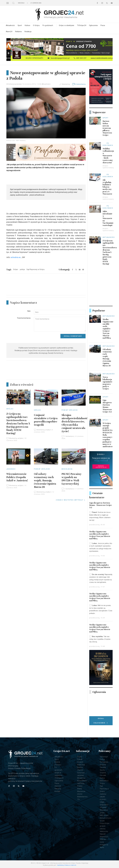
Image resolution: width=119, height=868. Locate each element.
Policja (102, 759)
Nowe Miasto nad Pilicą (82, 782)
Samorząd (104, 757)
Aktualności (10, 25)
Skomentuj (66, 84)
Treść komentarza (24, 318)
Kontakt (57, 791)
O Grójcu (36, 25)
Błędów (80, 767)
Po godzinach (48, 25)
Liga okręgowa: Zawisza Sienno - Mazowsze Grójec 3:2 (107, 406)
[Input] (60, 312)
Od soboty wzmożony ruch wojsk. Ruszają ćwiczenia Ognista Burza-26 (45, 480)
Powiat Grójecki (70, 410)
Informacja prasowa (14, 84)
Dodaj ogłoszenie (101, 721)
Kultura (27, 25)
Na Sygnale (104, 762)
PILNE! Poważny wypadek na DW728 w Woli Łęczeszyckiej (72, 479)
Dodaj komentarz (73, 336)
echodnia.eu (16, 257)
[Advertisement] (46, 292)
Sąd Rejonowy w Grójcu (104, 789)
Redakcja (28, 32)
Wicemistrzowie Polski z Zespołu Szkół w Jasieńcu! (17, 477)
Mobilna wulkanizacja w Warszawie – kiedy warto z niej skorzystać (108, 156)
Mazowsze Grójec (104, 811)
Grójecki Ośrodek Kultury (103, 775)
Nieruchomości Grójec (106, 819)
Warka (80, 789)
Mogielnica (67, 469)
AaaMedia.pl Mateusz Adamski (67, 865)
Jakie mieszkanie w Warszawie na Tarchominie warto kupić (108, 218)
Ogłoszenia (93, 25)
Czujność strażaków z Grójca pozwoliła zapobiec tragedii (46, 420)
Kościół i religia (103, 801)
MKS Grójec (104, 815)
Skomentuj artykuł (15, 438)
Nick (29, 311)
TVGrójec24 (82, 25)
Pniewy (80, 786)
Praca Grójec (105, 823)
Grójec (10, 409)
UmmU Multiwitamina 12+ (82, 797)
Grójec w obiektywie (67, 25)
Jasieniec (11, 469)
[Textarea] (60, 324)
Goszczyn (81, 773)
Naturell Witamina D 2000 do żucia (104, 838)
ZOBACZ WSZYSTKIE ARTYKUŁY (71, 500)
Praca (103, 25)
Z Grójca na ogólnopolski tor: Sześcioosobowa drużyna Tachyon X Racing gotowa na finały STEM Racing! (18, 424)
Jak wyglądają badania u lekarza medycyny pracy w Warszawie (107, 187)
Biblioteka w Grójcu (104, 782)
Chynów (80, 770)
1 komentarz (68, 436)
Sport (20, 25)
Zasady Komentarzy (55, 353)
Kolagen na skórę (104, 846)
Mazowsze (81, 791)
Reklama (18, 32)
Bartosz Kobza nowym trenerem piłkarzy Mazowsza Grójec (107, 128)
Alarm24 (9, 32)
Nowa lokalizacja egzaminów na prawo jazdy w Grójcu (107, 383)
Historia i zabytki (103, 795)
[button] (8, 3)
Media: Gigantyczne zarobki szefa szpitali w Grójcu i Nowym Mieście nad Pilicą (108, 329)
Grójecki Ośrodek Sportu (103, 767)
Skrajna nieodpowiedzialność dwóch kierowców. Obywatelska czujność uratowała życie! (75, 423)
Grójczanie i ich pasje (104, 806)
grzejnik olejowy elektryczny (104, 829)
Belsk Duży (81, 765)
